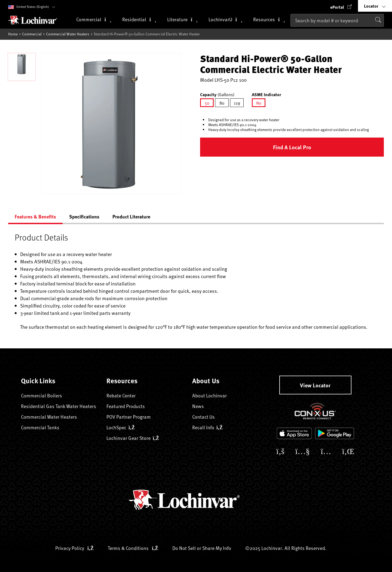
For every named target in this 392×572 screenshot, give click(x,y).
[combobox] (337, 20)
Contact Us (203, 417)
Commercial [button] (94, 20)
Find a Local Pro (292, 147)
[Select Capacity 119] (237, 103)
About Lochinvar (209, 395)
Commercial (32, 34)
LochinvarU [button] (225, 20)
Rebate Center (121, 395)
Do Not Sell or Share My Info (202, 548)
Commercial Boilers (42, 395)
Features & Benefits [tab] (35, 217)
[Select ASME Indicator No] (259, 103)
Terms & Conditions (133, 548)
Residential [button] (139, 20)
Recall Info (207, 427)
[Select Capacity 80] (222, 103)
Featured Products (126, 406)
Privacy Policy (74, 548)
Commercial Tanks (40, 427)
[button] (341, 6)
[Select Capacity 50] (207, 103)
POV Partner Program (129, 417)
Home (13, 34)
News (198, 406)
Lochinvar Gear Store (133, 438)
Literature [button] (182, 20)
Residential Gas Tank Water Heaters (59, 406)
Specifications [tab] (84, 217)
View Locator (315, 385)
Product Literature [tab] (131, 217)
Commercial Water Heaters (68, 34)
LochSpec (121, 427)
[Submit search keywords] (292, 32)
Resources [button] (269, 20)
